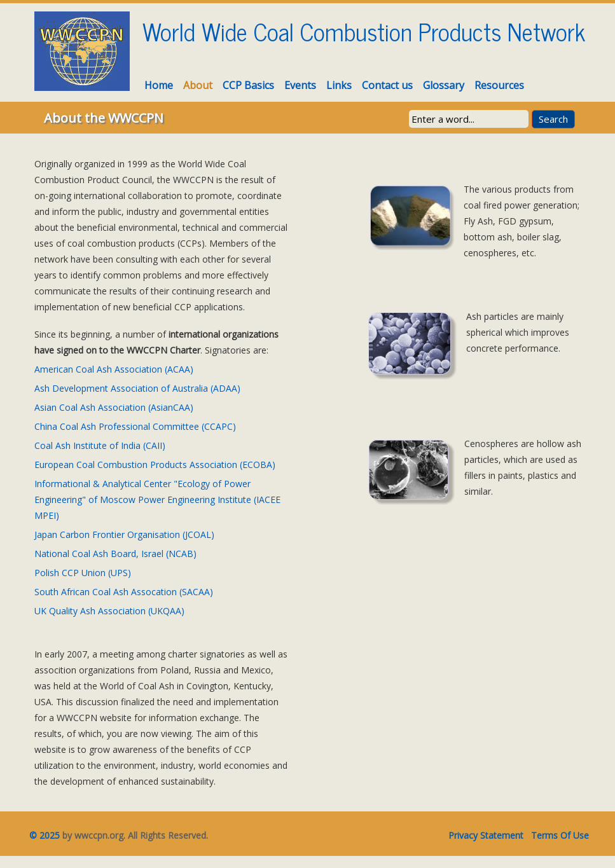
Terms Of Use (560, 835)
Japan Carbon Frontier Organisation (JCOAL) (124, 534)
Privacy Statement (486, 835)
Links (339, 85)
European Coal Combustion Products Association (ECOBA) (155, 465)
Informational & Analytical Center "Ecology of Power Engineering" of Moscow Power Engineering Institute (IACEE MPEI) (157, 499)
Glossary (444, 85)
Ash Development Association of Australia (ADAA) (137, 388)
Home (159, 85)
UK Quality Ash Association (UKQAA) (109, 611)
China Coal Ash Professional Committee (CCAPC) (135, 426)
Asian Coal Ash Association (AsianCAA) (114, 407)
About (198, 85)
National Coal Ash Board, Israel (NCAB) (115, 554)
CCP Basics (248, 85)
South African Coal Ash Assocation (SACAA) (124, 592)
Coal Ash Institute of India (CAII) (100, 445)
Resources (499, 85)
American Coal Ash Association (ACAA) (114, 369)
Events (300, 85)
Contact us (387, 85)
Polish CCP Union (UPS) (83, 573)
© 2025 (41, 835)
